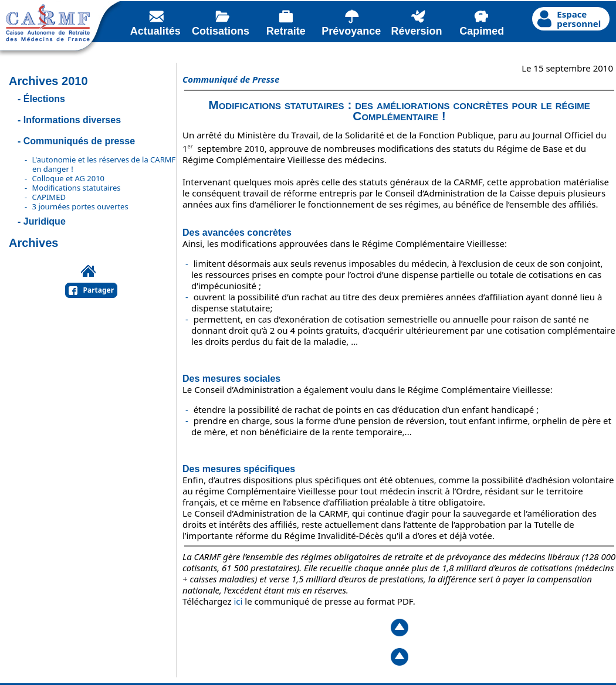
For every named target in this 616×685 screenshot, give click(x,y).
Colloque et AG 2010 (68, 178)
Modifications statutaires (77, 188)
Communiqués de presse (79, 141)
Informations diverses (72, 120)
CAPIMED (49, 197)
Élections (44, 99)
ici (238, 601)
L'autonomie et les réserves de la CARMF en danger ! (104, 164)
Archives (34, 243)
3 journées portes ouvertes (80, 206)
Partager (99, 290)
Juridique (45, 221)
